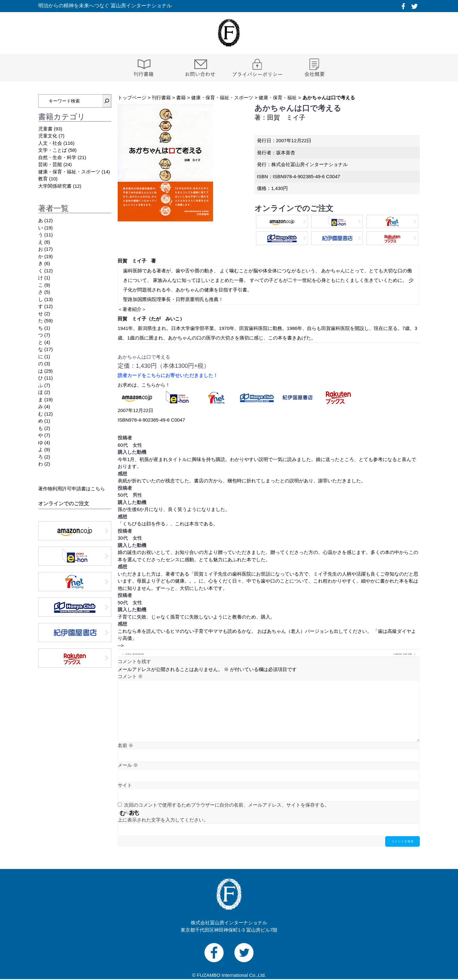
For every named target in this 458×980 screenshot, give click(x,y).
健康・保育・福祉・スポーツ (222, 98)
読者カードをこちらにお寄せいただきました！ (168, 375)
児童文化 (48, 136)
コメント (130, 676)
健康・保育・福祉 (278, 98)
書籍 (181, 98)
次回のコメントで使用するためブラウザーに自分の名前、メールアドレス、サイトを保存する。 (227, 805)
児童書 (45, 129)
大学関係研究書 (55, 186)
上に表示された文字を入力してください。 (163, 820)
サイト (125, 785)
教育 (43, 179)
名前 (125, 745)
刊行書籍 (161, 98)
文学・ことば (52, 150)
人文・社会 (50, 143)
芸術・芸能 (50, 164)
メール (128, 765)
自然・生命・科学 (57, 157)
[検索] (107, 101)
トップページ (132, 98)
